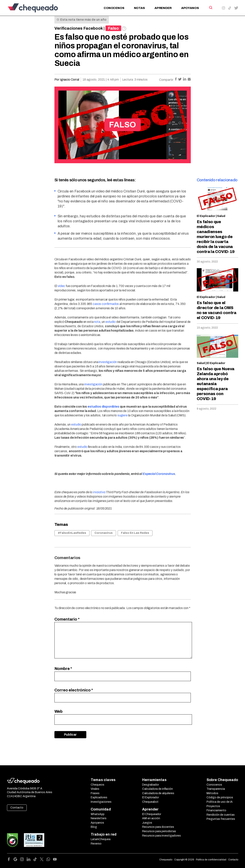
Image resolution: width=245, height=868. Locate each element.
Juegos (147, 823)
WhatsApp (98, 814)
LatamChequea (101, 839)
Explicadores (99, 797)
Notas (139, 8)
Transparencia (216, 789)
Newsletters (99, 818)
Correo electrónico (74, 690)
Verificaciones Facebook (79, 28)
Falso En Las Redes (135, 533)
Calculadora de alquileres (158, 793)
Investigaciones (101, 802)
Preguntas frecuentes (221, 819)
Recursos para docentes (158, 827)
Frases (95, 793)
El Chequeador (152, 814)
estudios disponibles (103, 407)
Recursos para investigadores (161, 836)
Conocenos (114, 8)
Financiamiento (216, 810)
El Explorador (151, 797)
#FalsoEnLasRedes (72, 533)
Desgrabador (151, 785)
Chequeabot (150, 802)
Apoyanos (190, 8)
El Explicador (206, 216)
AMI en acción (151, 818)
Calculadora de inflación (157, 789)
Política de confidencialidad (211, 860)
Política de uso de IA (220, 802)
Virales (95, 789)
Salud (221, 216)
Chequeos (97, 785)
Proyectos (213, 806)
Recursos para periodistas (159, 831)
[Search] (210, 8)
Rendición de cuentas (221, 815)
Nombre (63, 669)
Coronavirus (104, 533)
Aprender (163, 8)
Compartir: (167, 80)
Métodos (212, 793)
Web (59, 711)
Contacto (17, 808)
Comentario (67, 619)
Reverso (96, 844)
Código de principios (220, 797)
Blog (94, 827)
